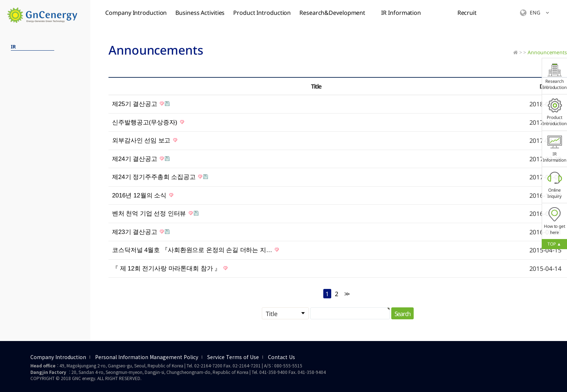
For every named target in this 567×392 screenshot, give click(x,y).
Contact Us (282, 357)
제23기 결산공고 (141, 232)
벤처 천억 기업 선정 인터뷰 (155, 214)
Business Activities (200, 13)
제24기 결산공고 (141, 159)
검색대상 (0, 25)
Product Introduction (262, 13)
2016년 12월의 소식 (143, 195)
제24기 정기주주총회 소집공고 (160, 177)
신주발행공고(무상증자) (148, 122)
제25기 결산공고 (141, 104)
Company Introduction (136, 13)
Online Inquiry (555, 185)
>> (346, 294)
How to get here (555, 221)
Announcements (547, 52)
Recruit (467, 13)
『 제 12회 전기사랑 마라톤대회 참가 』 (170, 269)
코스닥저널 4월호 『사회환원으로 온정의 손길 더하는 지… (195, 250)
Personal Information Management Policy (147, 357)
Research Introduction (555, 76)
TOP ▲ (554, 244)
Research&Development (332, 13)
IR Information (401, 13)
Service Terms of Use (233, 357)
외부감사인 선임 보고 (145, 140)
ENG (534, 13)
